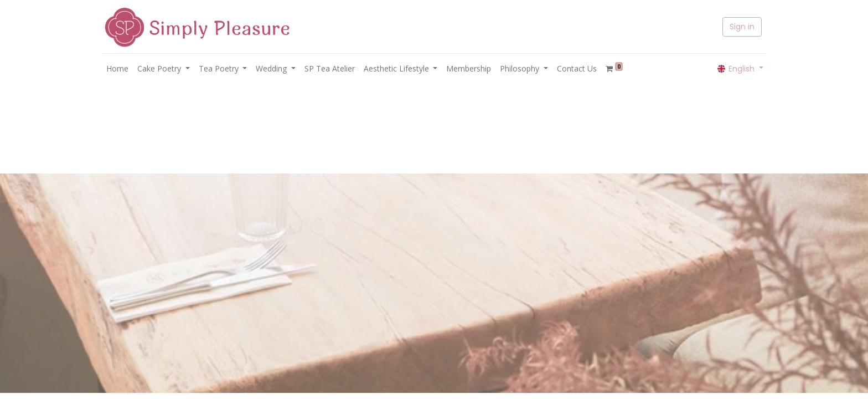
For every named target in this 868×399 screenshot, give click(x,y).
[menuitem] (117, 68)
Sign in (742, 27)
